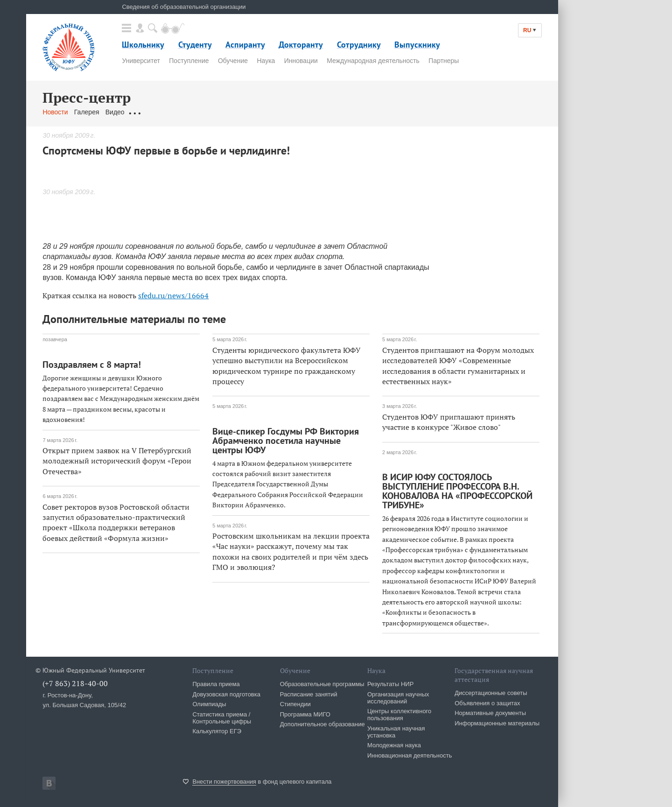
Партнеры (444, 61)
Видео (115, 112)
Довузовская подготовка (226, 694)
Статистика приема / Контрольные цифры (222, 718)
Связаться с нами (226, 112)
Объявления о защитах (487, 703)
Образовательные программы (322, 684)
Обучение (233, 61)
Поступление (189, 61)
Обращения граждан (162, 112)
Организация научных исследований (398, 698)
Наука (266, 61)
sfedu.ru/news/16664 (173, 295)
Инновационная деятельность (410, 755)
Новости (55, 112)
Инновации (301, 61)
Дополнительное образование (322, 724)
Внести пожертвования (224, 782)
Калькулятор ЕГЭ (217, 731)
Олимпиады (209, 704)
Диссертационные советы (491, 693)
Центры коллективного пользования (399, 715)
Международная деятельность (373, 61)
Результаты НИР (390, 684)
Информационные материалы (497, 723)
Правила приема (216, 684)
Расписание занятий (309, 694)
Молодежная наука (394, 745)
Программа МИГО (305, 714)
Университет (141, 61)
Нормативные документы (490, 713)
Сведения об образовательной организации (184, 7)
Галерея (87, 112)
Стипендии (295, 704)
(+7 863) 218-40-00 (75, 683)
